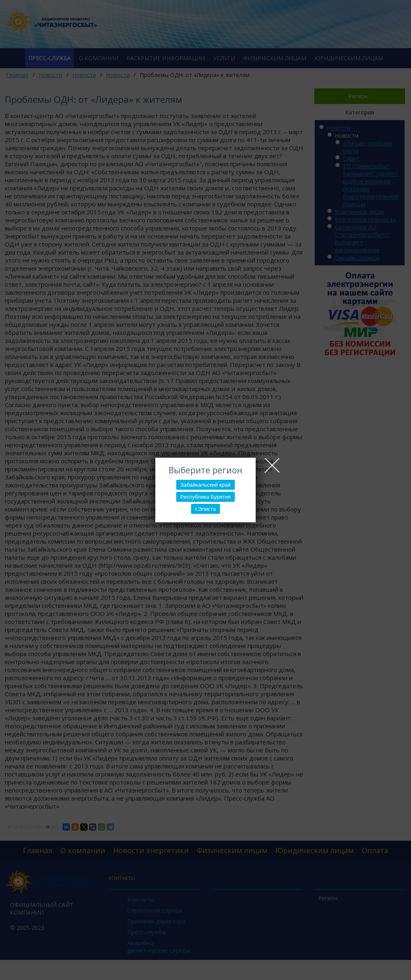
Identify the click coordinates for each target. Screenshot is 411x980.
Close (272, 465)
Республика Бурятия (205, 497)
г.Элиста (205, 509)
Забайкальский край (205, 485)
